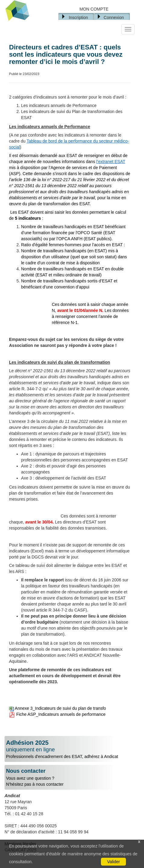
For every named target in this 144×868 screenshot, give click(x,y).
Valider (113, 862)
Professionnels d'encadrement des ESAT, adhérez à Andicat (72, 749)
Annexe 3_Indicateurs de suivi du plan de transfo (58, 708)
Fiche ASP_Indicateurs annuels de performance (57, 714)
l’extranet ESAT (111, 162)
